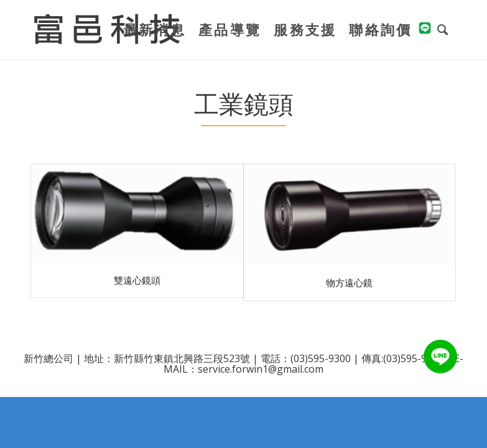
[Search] (443, 30)
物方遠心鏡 (349, 282)
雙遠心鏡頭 (137, 280)
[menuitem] (155, 30)
